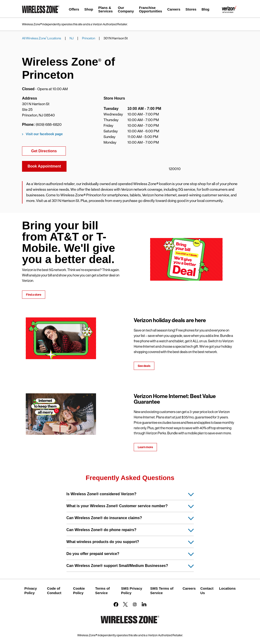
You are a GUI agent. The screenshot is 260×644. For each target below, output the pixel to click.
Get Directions (48, 151)
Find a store (34, 295)
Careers (189, 588)
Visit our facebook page (44, 134)
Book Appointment (44, 166)
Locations (227, 588)
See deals (144, 366)
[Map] (201, 133)
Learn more (145, 447)
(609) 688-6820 (49, 125)
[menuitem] (74, 10)
